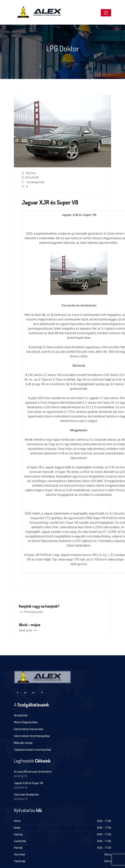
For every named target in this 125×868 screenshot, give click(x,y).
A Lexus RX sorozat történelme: (33, 772)
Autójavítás (21, 715)
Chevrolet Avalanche (26, 795)
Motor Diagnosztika (26, 722)
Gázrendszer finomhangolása (32, 736)
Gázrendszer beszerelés (29, 729)
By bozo (31, 173)
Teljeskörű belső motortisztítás (32, 750)
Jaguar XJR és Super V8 (28, 783)
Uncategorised (36, 182)
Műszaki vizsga (23, 743)
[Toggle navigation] (106, 13)
